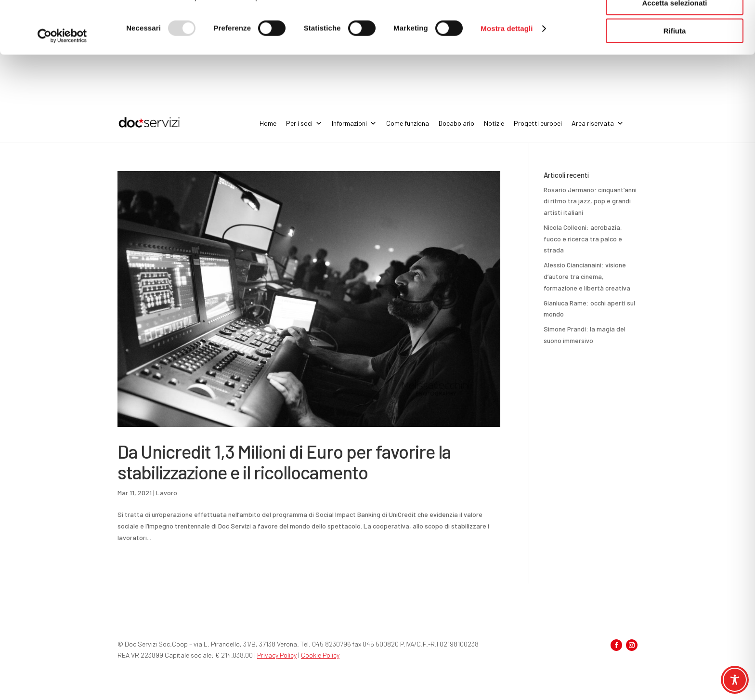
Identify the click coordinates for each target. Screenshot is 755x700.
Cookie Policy (320, 655)
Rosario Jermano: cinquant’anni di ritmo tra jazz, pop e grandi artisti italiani (590, 201)
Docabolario (456, 123)
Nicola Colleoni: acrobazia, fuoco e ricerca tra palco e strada (583, 239)
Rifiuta (675, 80)
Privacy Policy (277, 655)
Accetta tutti (675, 24)
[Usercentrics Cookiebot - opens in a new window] (62, 85)
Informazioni (354, 123)
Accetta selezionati (674, 52)
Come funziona (408, 123)
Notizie (494, 123)
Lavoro (167, 493)
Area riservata (598, 123)
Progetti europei (538, 123)
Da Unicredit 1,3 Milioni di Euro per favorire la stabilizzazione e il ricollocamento (284, 462)
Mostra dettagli (507, 78)
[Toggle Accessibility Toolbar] (735, 680)
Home (268, 123)
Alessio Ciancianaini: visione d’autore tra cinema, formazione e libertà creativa (587, 276)
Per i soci (304, 123)
